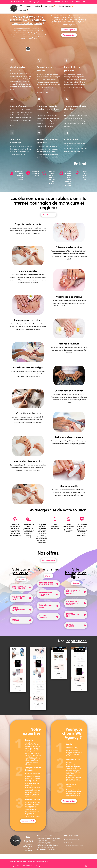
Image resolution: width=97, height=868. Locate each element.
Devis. (72, 2)
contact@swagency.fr (73, 839)
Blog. (67, 2)
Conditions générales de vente (38, 861)
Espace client (81, 2)
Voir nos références (69, 30)
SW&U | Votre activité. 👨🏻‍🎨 (19, 10)
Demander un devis (69, 35)
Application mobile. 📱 (34, 6)
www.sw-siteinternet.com (74, 845)
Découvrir (21, 580)
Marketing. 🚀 (50, 6)
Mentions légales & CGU (18, 861)
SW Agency (39, 866)
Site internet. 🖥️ (16, 6)
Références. (58, 2)
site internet (58, 16)
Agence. (49, 2)
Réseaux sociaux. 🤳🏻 (66, 6)
